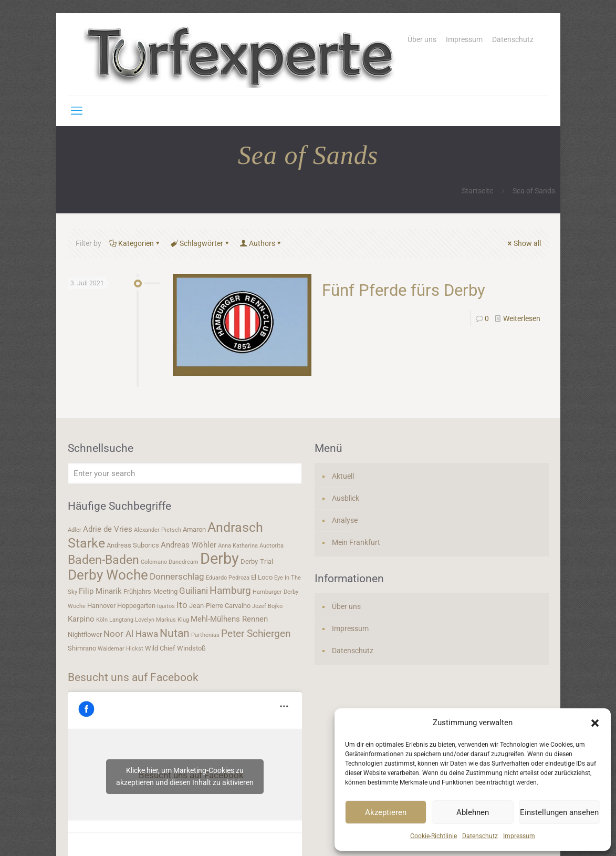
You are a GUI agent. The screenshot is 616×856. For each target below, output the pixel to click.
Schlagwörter (201, 243)
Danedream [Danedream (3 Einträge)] (184, 562)
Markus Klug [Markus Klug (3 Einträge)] (173, 620)
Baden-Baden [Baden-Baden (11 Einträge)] (103, 560)
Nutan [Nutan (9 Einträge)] (175, 633)
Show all (524, 243)
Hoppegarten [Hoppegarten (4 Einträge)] (136, 606)
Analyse (345, 520)
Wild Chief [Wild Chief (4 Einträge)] (160, 648)
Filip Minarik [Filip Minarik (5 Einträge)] (100, 591)
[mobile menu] (77, 111)
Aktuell (343, 476)
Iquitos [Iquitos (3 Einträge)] (166, 606)
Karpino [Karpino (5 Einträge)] (81, 619)
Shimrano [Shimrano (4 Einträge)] (82, 648)
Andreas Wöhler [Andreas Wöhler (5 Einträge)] (189, 545)
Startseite (477, 191)
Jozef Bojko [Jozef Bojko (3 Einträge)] (267, 606)
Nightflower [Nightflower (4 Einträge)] (85, 635)
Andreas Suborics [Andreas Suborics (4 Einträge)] (133, 545)
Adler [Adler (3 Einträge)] (75, 530)
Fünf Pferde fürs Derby (404, 290)
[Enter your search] (185, 473)
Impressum (519, 836)
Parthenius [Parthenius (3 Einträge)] (205, 635)
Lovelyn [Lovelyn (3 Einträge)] (145, 620)
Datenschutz (480, 836)
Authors (261, 243)
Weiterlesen (522, 318)
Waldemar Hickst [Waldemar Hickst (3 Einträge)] (121, 649)
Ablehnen (473, 812)
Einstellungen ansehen (559, 812)
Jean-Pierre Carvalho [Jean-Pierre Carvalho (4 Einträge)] (220, 606)
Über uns (422, 39)
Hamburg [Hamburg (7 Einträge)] (230, 591)
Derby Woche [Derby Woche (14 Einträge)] (108, 575)
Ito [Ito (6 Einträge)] (182, 605)
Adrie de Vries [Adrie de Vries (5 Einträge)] (108, 529)
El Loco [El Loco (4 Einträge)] (262, 577)
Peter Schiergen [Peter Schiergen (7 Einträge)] (256, 634)
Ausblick (346, 498)
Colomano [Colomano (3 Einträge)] (154, 562)
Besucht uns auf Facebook (133, 677)
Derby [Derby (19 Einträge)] (220, 559)
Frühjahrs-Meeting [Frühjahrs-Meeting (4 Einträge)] (150, 591)
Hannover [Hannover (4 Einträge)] (101, 606)
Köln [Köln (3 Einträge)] (102, 620)
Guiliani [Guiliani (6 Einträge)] (194, 591)
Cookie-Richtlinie (434, 836)
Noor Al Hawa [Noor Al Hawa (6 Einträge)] (131, 634)
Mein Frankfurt (356, 542)
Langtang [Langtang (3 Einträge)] (121, 620)
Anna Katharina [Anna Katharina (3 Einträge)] (238, 546)
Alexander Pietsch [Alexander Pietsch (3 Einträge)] (158, 530)
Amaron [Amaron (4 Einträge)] (194, 529)
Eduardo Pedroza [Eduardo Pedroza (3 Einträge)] (228, 578)
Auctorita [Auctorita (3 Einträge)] (272, 546)
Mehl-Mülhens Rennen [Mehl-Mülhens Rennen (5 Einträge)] (229, 619)
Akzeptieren (386, 812)
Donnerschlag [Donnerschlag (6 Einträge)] (177, 576)
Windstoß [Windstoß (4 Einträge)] (191, 648)
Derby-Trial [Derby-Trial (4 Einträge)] (257, 561)
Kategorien (135, 243)
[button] (595, 723)
